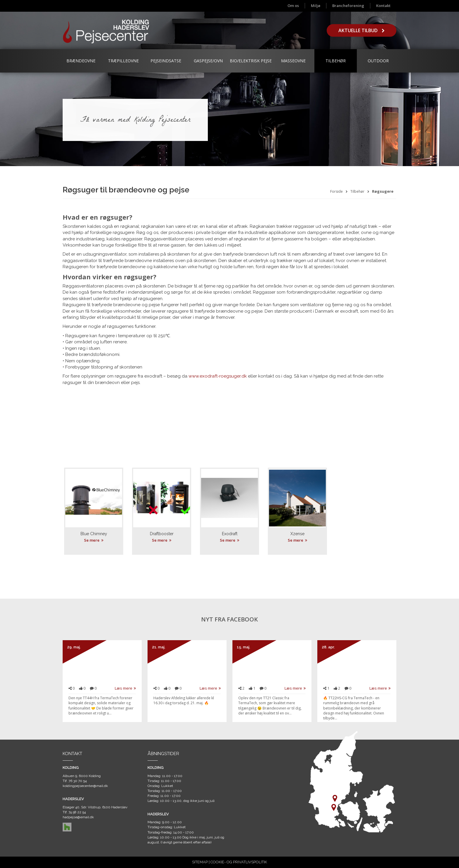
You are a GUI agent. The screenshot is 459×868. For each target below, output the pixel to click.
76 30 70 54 (78, 781)
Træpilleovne (123, 61)
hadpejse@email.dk (78, 817)
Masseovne (293, 61)
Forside (336, 191)
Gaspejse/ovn (208, 61)
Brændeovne (81, 61)
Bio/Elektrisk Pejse (251, 61)
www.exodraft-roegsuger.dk (218, 376)
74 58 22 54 (77, 812)
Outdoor (378, 61)
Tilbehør (336, 61)
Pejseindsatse (166, 61)
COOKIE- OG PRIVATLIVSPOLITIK (239, 862)
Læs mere (125, 688)
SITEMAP (200, 862)
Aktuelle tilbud (362, 30)
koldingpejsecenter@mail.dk (85, 786)
